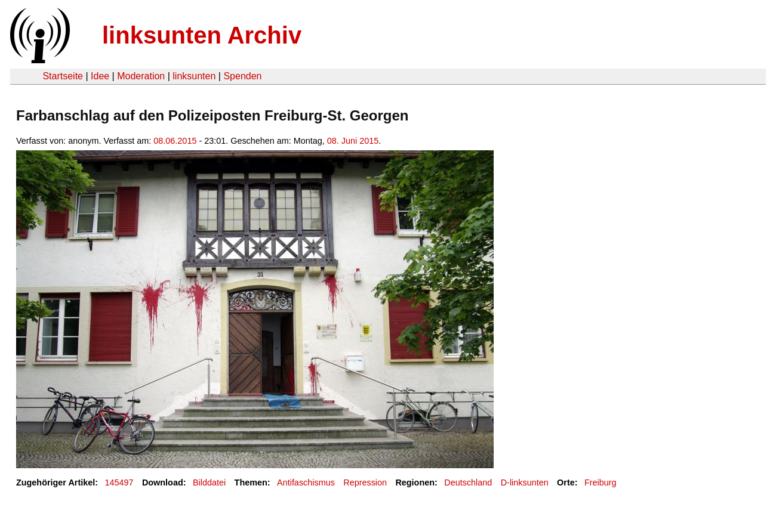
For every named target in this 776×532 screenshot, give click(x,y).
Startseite (63, 76)
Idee (100, 76)
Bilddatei (209, 482)
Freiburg (601, 482)
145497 (119, 482)
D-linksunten (525, 482)
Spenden (242, 76)
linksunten (194, 76)
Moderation (141, 76)
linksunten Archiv (202, 35)
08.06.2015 (175, 141)
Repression (365, 482)
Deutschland (468, 482)
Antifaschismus (306, 482)
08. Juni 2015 (353, 141)
